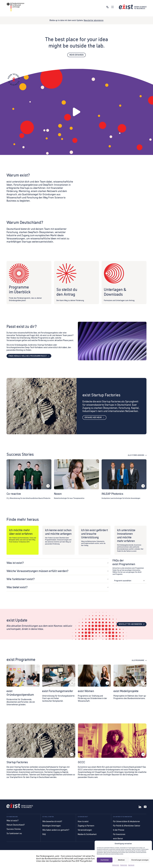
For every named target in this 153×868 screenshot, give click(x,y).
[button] (76, 112)
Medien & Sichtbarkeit (87, 834)
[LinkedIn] (140, 807)
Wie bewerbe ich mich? (52, 821)
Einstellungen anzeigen (140, 860)
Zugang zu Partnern (86, 826)
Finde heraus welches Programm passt (29, 356)
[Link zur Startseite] (133, 7)
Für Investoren (119, 834)
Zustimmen (105, 860)
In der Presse (119, 830)
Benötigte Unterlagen (52, 826)
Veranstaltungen (85, 830)
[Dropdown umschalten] (144, 581)
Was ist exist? (13, 821)
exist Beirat (118, 839)
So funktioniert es (14, 833)
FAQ (44, 834)
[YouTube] (145, 807)
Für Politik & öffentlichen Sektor (127, 826)
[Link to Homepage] (20, 806)
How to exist (83, 821)
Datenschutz (116, 865)
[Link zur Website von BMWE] (15, 7)
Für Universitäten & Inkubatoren (126, 821)
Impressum (131, 865)
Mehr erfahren (76, 55)
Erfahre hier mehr (94, 418)
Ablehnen (121, 860)
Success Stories (14, 829)
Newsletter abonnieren (94, 20)
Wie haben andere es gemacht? (56, 830)
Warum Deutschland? (16, 825)
